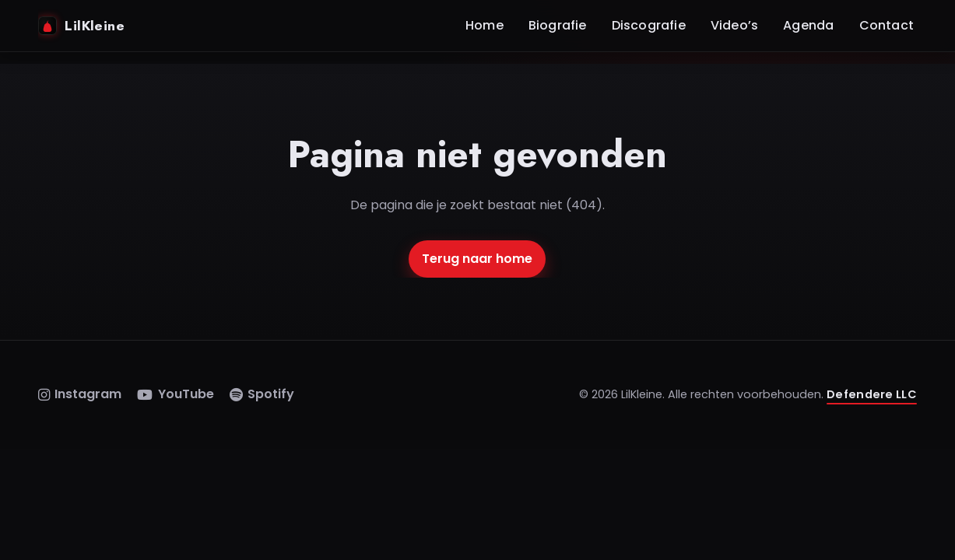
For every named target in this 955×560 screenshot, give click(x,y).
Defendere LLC (872, 394)
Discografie (649, 25)
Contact (887, 25)
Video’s (734, 25)
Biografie (558, 25)
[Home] (244, 26)
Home (485, 25)
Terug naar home (477, 259)
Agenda (808, 25)
